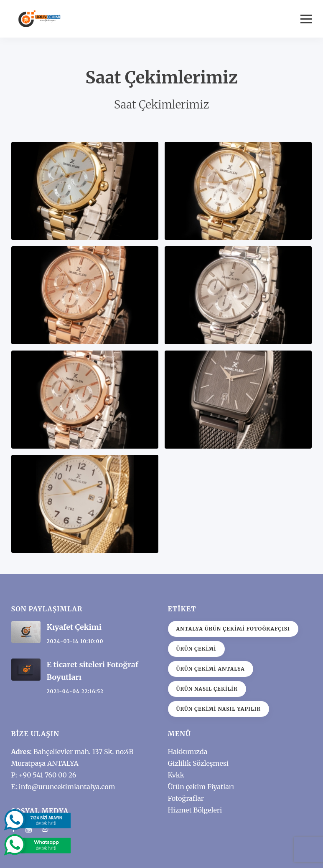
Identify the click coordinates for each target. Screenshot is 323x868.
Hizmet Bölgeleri (195, 810)
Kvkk (176, 775)
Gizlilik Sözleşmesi (198, 763)
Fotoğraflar (186, 798)
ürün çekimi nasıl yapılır (219, 709)
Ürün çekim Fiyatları (201, 787)
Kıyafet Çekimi (74, 627)
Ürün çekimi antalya (211, 669)
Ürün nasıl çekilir (207, 689)
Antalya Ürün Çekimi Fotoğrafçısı (233, 629)
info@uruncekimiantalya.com (67, 787)
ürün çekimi (196, 649)
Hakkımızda (188, 752)
